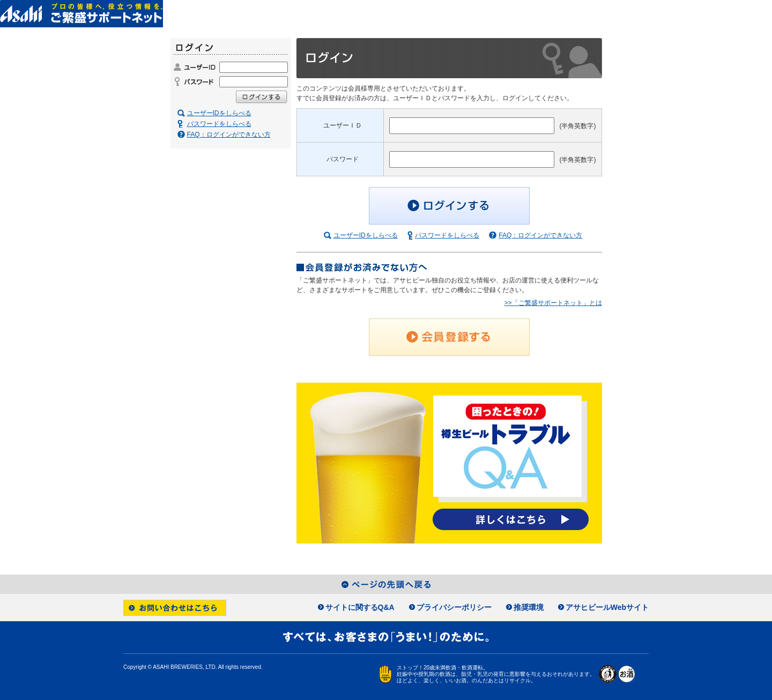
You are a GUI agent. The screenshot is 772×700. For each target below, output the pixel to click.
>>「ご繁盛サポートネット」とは (553, 303)
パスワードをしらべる (447, 235)
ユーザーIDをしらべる (366, 235)
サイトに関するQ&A (360, 607)
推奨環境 (529, 607)
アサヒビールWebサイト (607, 607)
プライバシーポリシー (454, 607)
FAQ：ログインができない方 (540, 235)
